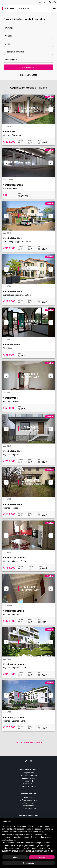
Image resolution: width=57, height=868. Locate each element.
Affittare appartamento (28, 800)
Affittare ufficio (29, 806)
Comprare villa (28, 781)
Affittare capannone (29, 808)
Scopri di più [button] (29, 863)
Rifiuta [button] (15, 857)
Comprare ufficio (29, 784)
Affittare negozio (28, 803)
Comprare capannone (29, 787)
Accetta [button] (42, 857)
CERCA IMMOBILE (29, 67)
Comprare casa (28, 773)
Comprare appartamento (28, 775)
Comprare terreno (29, 778)
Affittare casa (28, 797)
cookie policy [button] (38, 832)
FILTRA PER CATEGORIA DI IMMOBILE (28, 742)
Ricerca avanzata (29, 75)
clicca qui (12, 840)
